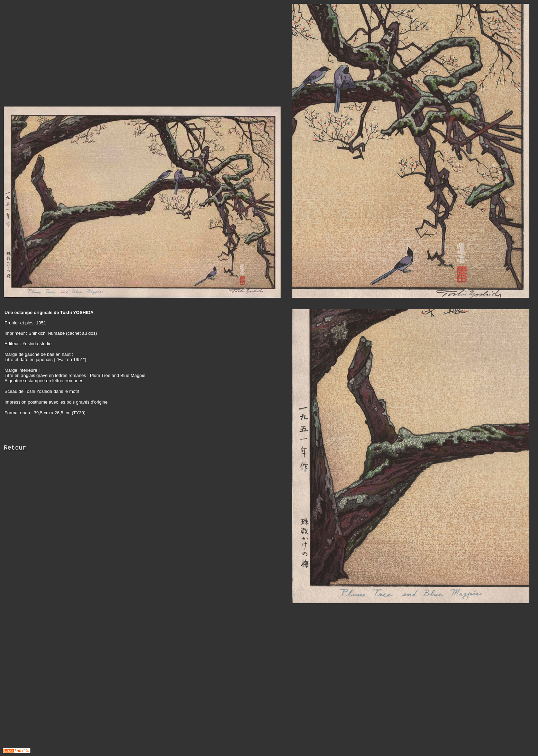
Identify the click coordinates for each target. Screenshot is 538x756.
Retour (15, 448)
